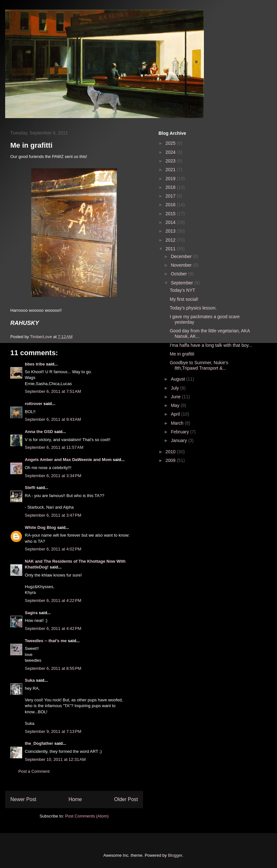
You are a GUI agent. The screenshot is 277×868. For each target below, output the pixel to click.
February (180, 432)
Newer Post (23, 799)
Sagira (31, 613)
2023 (171, 161)
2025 (171, 143)
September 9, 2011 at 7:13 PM (53, 731)
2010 (171, 452)
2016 (171, 205)
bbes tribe (35, 364)
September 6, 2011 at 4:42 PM (53, 628)
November (182, 265)
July (175, 388)
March (178, 423)
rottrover (33, 404)
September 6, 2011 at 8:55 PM (53, 668)
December (182, 256)
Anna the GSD (39, 432)
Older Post (126, 799)
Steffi (30, 488)
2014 (171, 222)
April (176, 414)
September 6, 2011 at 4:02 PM (53, 549)
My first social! (184, 299)
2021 (171, 170)
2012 (171, 240)
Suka (30, 680)
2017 (171, 196)
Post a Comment (34, 771)
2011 (171, 249)
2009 (171, 460)
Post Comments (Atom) (87, 816)
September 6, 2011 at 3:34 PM (53, 476)
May (176, 405)
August (178, 379)
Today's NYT (182, 290)
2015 (171, 214)
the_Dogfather (39, 743)
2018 (171, 187)
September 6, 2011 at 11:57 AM (54, 447)
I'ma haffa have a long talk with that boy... (211, 345)
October (179, 274)
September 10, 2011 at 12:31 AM (55, 759)
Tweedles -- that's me (46, 641)
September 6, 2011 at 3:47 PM (53, 515)
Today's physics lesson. (193, 308)
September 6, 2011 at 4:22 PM (53, 600)
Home (75, 799)
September (182, 283)
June (176, 397)
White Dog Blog (40, 527)
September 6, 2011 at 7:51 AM (53, 391)
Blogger (175, 855)
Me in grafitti (182, 354)
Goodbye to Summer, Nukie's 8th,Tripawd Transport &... (199, 365)
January (179, 440)
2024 (171, 152)
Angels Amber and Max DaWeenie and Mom (68, 460)
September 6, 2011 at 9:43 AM (53, 419)
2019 (171, 179)
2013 (171, 231)
